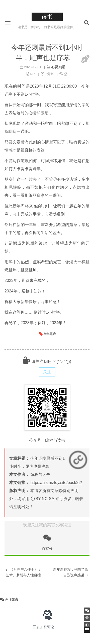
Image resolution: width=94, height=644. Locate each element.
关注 (47, 372)
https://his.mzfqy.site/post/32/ (56, 483)
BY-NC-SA (45, 499)
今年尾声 (50, 334)
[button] (8, 23)
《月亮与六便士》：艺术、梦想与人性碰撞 (24, 572)
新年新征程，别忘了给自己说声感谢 (71, 572)
